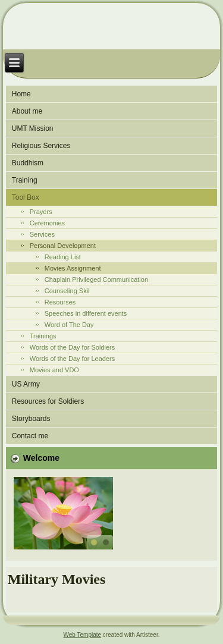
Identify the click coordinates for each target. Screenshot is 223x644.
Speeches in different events (86, 313)
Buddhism (28, 163)
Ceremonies (47, 223)
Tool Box (26, 197)
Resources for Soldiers (48, 401)
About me (27, 111)
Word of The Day (69, 325)
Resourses (60, 302)
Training (25, 180)
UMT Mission (33, 128)
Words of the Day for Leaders (72, 359)
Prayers (41, 212)
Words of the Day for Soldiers (72, 347)
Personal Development (63, 246)
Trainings (43, 336)
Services (42, 234)
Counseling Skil (67, 291)
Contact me (30, 436)
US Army (26, 384)
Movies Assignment (73, 268)
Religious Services (41, 146)
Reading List (63, 257)
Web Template (83, 635)
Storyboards (31, 419)
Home (21, 94)
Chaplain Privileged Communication (96, 279)
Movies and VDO (54, 370)
